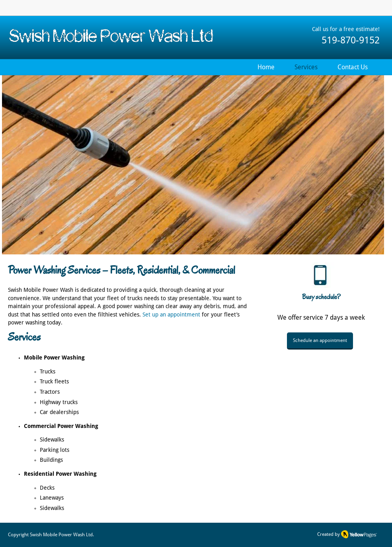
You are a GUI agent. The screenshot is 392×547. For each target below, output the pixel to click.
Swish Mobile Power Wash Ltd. (62, 535)
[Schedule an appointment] (320, 341)
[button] (193, 165)
